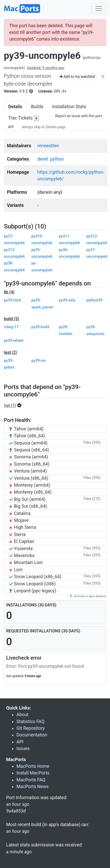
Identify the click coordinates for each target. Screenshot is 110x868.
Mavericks (22, 556)
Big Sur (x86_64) (28, 506)
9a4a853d (16, 811)
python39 (94, 300)
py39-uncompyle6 (42, 56)
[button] (14, 405)
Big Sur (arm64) (27, 499)
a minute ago (19, 852)
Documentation (32, 735)
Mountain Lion (26, 562)
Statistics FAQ (30, 722)
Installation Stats (69, 107)
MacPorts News (33, 787)
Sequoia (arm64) (28, 443)
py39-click (12, 300)
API (11, 127)
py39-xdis (67, 300)
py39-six (38, 361)
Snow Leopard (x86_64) (35, 577)
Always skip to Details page (44, 127)
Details (15, 107)
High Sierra (23, 527)
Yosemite (21, 549)
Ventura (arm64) (28, 471)
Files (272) (92, 499)
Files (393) (92, 442)
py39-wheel (14, 340)
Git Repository (31, 728)
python (57, 159)
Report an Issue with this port (79, 116)
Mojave (19, 520)
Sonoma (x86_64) (29, 464)
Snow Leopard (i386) (33, 584)
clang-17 (11, 327)
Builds (37, 107)
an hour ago (18, 831)
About (22, 715)
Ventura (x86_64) (29, 478)
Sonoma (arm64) (29, 457)
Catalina (20, 513)
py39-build (40, 327)
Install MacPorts (33, 773)
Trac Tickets (24, 118)
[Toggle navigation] (99, 8)
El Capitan (22, 541)
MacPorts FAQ (31, 780)
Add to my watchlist (77, 77)
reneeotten (48, 146)
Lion (16, 570)
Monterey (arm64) (30, 485)
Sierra (17, 534)
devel (43, 159)
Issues (23, 749)
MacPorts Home (33, 766)
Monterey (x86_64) (30, 492)
